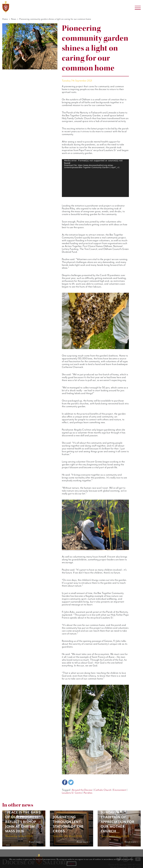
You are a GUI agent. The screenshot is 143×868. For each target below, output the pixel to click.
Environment (117, 781)
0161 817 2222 (134, 856)
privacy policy (127, 859)
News (13, 19)
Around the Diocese (81, 781)
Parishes (87, 784)
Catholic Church (101, 781)
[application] (95, 178)
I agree (71, 864)
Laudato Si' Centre (71, 784)
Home (5, 19)
